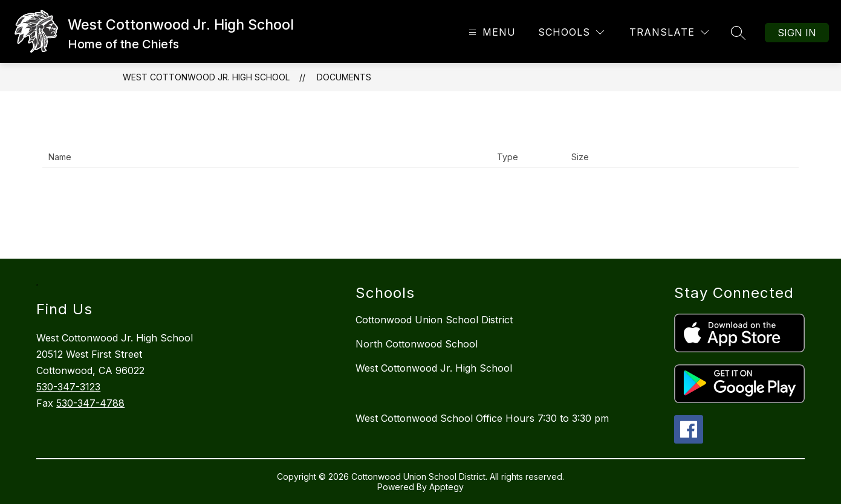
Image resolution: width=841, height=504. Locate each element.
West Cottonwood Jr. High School (206, 77)
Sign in (797, 33)
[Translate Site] (669, 32)
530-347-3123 (68, 387)
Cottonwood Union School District (434, 320)
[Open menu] (491, 32)
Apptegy (446, 487)
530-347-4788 (90, 403)
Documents (344, 77)
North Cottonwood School (417, 344)
